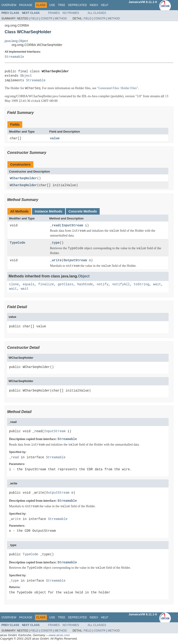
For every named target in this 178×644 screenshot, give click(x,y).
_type (55, 243)
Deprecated (78, 5)
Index (94, 5)
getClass (65, 285)
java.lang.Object (16, 41)
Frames (54, 13)
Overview (9, 5)
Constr (46, 18)
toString (141, 285)
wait (157, 285)
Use (52, 5)
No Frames (71, 13)
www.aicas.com (60, 636)
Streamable (14, 57)
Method (61, 18)
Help (104, 5)
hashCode (85, 285)
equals (29, 285)
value (55, 138)
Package (26, 5)
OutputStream (75, 261)
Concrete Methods (83, 212)
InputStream (72, 226)
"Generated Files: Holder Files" (118, 88)
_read (55, 226)
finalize (46, 285)
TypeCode (17, 243)
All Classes (97, 13)
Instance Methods (48, 212)
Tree (62, 5)
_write (56, 261)
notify (102, 285)
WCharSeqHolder (23, 178)
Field (35, 18)
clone (14, 285)
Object (26, 76)
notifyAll (121, 285)
